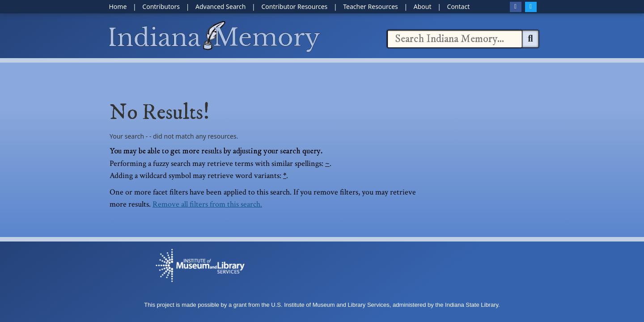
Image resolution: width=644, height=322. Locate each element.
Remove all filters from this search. (207, 204)
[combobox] (455, 39)
